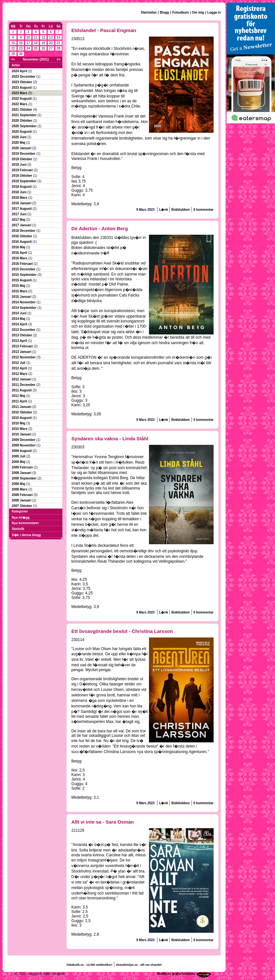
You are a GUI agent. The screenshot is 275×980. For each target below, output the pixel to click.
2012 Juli (19, 363)
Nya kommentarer (25, 523)
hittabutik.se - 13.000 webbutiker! (90, 965)
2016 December (24, 231)
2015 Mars (20, 291)
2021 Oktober (22, 110)
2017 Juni (19, 214)
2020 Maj (19, 143)
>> (58, 59)
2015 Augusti (22, 280)
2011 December (24, 385)
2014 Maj (19, 319)
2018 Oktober (22, 176)
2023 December (24, 77)
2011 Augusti (22, 390)
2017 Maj (19, 220)
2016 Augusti (22, 242)
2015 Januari (22, 297)
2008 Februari (23, 495)
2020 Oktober (22, 121)
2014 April (20, 324)
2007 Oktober (22, 506)
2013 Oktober (22, 335)
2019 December (24, 154)
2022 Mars (20, 104)
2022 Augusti (22, 99)
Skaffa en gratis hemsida (176, 974)
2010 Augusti (22, 418)
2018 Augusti (22, 187)
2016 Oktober (22, 236)
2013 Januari (22, 352)
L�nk (164, 210)
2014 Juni (19, 313)
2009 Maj (19, 462)
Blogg (164, 12)
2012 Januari (22, 379)
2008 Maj (19, 484)
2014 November (24, 302)
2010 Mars (20, 429)
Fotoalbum (180, 12)
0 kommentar (204, 210)
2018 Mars (20, 198)
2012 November (24, 357)
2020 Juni (19, 137)
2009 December (24, 440)
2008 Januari (22, 500)
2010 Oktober (22, 412)
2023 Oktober (22, 82)
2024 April (20, 71)
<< (13, 59)
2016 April (20, 253)
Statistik (18, 529)
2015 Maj (19, 286)
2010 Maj (19, 423)
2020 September (25, 126)
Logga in (214, 12)
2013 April (20, 341)
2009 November (24, 445)
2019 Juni (19, 165)
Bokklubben (180, 210)
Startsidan (149, 12)
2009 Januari (22, 473)
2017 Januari (22, 225)
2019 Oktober (22, 159)
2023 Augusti (22, 88)
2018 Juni (19, 192)
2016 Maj (19, 247)
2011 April (20, 401)
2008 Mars (20, 489)
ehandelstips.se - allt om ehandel (139, 965)
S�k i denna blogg (26, 535)
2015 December (24, 269)
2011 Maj (19, 396)
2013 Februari (23, 346)
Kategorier (20, 511)
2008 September (25, 478)
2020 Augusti (22, 132)
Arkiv (16, 65)
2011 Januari (22, 407)
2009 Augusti (22, 451)
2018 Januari (22, 203)
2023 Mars (20, 93)
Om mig (198, 12)
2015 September (25, 275)
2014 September (25, 308)
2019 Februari (23, 170)
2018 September (25, 181)
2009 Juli (19, 456)
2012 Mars (20, 374)
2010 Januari (22, 434)
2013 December (24, 330)
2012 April (20, 368)
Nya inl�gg (21, 518)
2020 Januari (22, 148)
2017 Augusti (22, 209)
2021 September (25, 115)
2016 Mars (20, 258)
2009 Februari (23, 467)
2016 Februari (23, 264)
